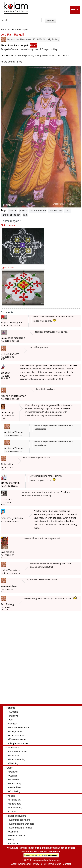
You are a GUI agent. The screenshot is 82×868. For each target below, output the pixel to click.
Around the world (18, 752)
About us (14, 844)
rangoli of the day (11, 215)
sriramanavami (38, 210)
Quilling (13, 776)
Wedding (14, 763)
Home (4, 30)
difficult (13, 210)
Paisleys (14, 716)
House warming (17, 759)
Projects (11, 796)
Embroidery (15, 784)
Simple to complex (19, 743)
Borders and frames (19, 728)
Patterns (11, 708)
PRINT (33, 45)
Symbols (14, 712)
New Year (14, 756)
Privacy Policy (39, 864)
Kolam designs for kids (21, 828)
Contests (14, 832)
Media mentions (17, 836)
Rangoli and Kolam (16, 816)
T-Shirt (13, 812)
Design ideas (16, 732)
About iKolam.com (21, 864)
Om (11, 720)
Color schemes (17, 736)
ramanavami (55, 210)
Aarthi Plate (15, 787)
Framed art (15, 800)
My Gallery (53, 39)
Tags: (4, 210)
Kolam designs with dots (22, 824)
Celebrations (13, 748)
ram (25, 215)
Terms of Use (54, 864)
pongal (23, 210)
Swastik (13, 724)
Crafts (9, 768)
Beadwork (14, 780)
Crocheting (15, 791)
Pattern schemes (18, 739)
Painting (13, 772)
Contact (67, 864)
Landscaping (16, 808)
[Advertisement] (44, 659)
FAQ (12, 840)
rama (68, 210)
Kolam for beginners (19, 820)
